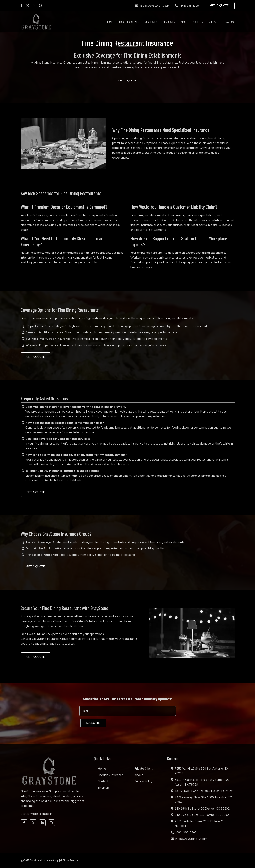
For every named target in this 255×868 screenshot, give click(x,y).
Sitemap (103, 788)
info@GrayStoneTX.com (152, 6)
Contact (213, 22)
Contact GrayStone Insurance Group (44, 639)
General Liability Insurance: (45, 332)
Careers (198, 22)
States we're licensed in (37, 814)
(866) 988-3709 (187, 6)
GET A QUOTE (219, 6)
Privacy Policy (143, 782)
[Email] (128, 711)
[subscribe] (94, 723)
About (184, 22)
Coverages (151, 22)
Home (110, 22)
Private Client (143, 769)
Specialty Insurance (110, 775)
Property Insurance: (39, 326)
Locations (229, 22)
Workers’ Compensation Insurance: (50, 345)
